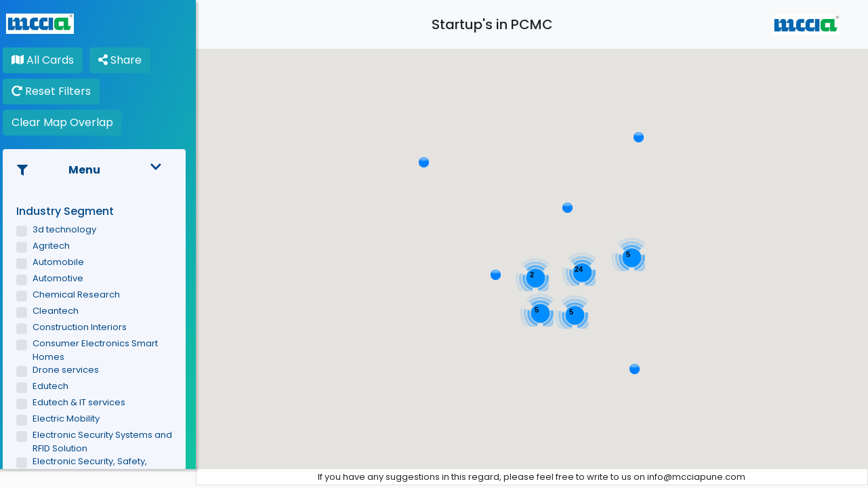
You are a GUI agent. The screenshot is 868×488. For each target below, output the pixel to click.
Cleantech (63, 311)
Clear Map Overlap (70, 122)
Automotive (65, 278)
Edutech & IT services (86, 402)
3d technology (72, 229)
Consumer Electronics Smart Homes (103, 350)
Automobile (66, 262)
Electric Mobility (74, 419)
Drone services (73, 370)
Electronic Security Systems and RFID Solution (110, 442)
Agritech (59, 246)
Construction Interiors (87, 327)
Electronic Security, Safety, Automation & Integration (97, 468)
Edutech (58, 386)
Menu (102, 170)
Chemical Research (84, 294)
